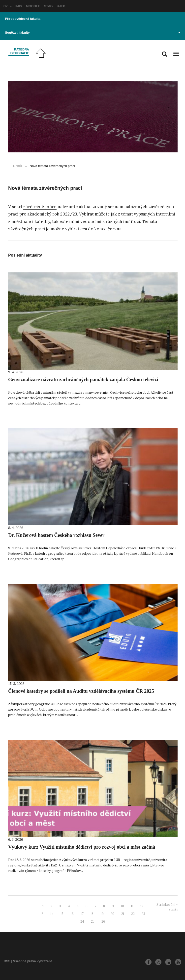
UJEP (61, 6)
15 (62, 914)
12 (142, 906)
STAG (48, 6)
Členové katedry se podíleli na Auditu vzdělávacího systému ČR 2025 (81, 691)
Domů (17, 166)
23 (143, 914)
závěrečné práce (40, 207)
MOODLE (33, 6)
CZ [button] (8, 6)
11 (132, 906)
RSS (7, 961)
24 (82, 921)
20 (112, 914)
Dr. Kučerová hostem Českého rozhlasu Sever (56, 535)
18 (92, 914)
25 (93, 921)
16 (72, 914)
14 (52, 914)
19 (102, 914)
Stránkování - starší (167, 907)
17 (82, 914)
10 (122, 906)
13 (42, 914)
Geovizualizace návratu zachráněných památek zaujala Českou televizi (83, 380)
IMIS (19, 6)
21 (123, 914)
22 (133, 914)
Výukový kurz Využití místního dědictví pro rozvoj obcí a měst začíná (82, 847)
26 (103, 921)
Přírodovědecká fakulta (23, 19)
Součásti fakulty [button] (93, 33)
